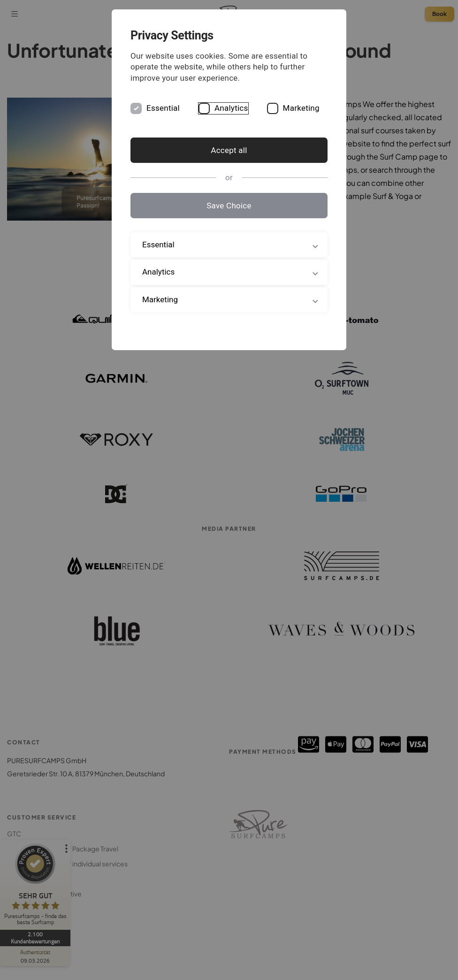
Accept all (229, 150)
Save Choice (229, 206)
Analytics (231, 108)
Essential (163, 108)
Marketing (301, 108)
